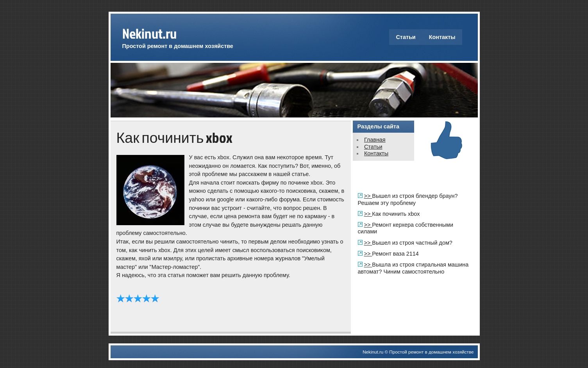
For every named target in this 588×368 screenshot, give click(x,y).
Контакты (442, 37)
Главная (375, 140)
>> (368, 196)
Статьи (406, 37)
